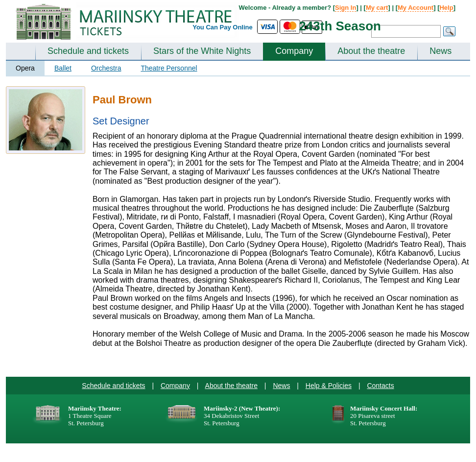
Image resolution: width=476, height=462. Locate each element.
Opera (25, 68)
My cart (377, 8)
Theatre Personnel (169, 68)
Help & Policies (329, 386)
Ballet (63, 68)
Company (294, 51)
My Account (416, 8)
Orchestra (106, 68)
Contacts (380, 386)
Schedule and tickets (88, 51)
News (440, 51)
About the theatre (371, 51)
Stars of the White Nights (202, 51)
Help (446, 8)
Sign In (345, 8)
